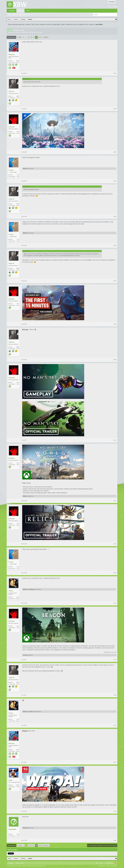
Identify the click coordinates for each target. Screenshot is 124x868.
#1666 (115, 245)
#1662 (115, 109)
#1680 (115, 840)
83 (34, 37)
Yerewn (11, 591)
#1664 (115, 181)
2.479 (18, 834)
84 (36, 37)
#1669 (115, 360)
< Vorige (20, 37)
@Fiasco (25, 731)
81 (29, 37)
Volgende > (46, 37)
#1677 (115, 725)
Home (101, 863)
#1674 (115, 603)
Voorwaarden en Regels (104, 866)
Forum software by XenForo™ (21, 866)
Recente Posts (25, 15)
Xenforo (22, 863)
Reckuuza (11, 54)
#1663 (115, 152)
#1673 (115, 573)
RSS (116, 863)
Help (97, 863)
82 (31, 37)
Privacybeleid (114, 866)
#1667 (115, 281)
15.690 (17, 785)
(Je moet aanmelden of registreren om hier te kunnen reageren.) (102, 845)
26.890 (17, 96)
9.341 (18, 132)
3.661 (18, 597)
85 (39, 37)
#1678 (115, 762)
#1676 (115, 695)
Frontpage (12, 11)
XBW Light (11, 863)
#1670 (115, 440)
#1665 (115, 216)
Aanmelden (112, 2)
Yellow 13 (11, 91)
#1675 (115, 660)
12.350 (17, 61)
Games (18, 32)
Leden (28, 11)
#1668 (115, 324)
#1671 (115, 501)
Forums (20, 11)
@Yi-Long (25, 329)
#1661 (115, 73)
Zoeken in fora (14, 15)
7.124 (18, 175)
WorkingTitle (12, 829)
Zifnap (10, 780)
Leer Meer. (99, 24)
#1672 (115, 544)
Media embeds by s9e (40, 866)
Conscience (32, 32)
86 (41, 37)
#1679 (115, 811)
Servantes (12, 127)
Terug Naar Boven (109, 863)
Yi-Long (11, 170)
